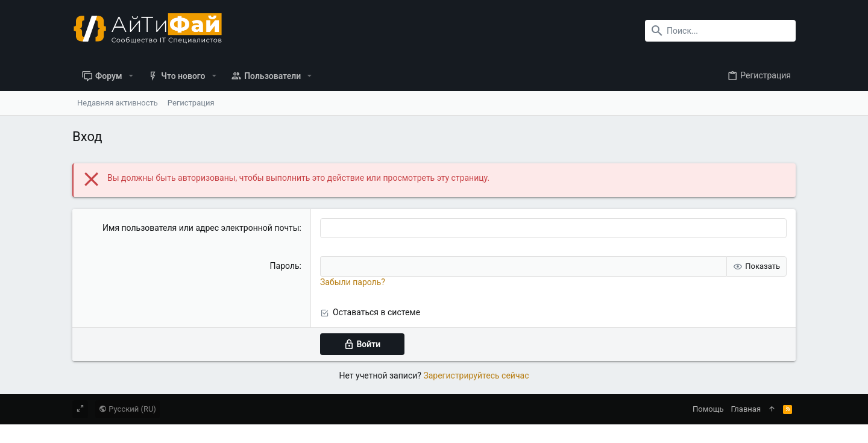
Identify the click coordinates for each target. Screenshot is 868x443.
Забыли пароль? (353, 282)
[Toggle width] (80, 409)
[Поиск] (720, 31)
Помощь (708, 409)
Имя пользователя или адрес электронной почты (201, 228)
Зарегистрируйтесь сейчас (476, 375)
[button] (131, 76)
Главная (746, 409)
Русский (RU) (127, 409)
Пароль (285, 266)
